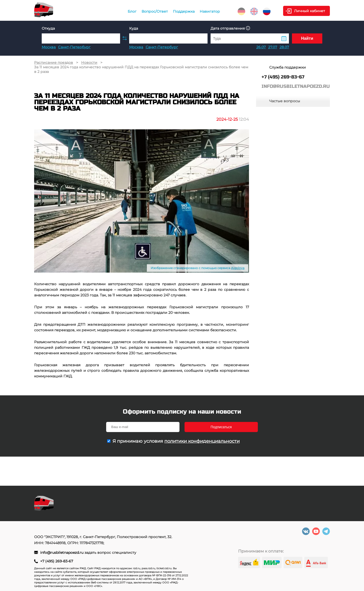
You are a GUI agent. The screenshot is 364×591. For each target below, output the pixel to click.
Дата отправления (230, 28)
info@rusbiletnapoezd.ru (62, 553)
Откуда (48, 28)
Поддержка (184, 11)
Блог (132, 11)
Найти (307, 38)
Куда (134, 28)
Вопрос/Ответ (155, 11)
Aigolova (238, 268)
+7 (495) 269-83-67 (57, 561)
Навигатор (210, 11)
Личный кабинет (310, 11)
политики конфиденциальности (202, 441)
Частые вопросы (285, 101)
